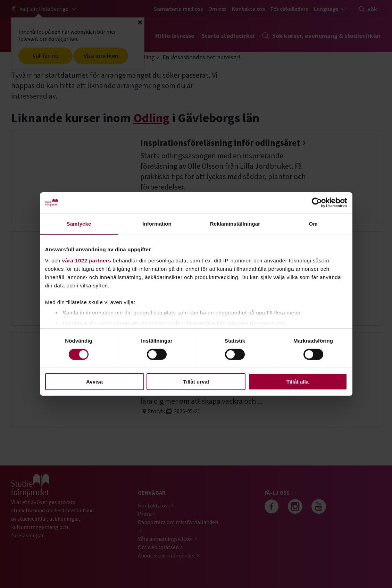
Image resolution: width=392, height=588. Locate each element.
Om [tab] (313, 224)
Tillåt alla (298, 382)
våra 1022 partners (87, 260)
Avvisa (94, 382)
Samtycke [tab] (79, 224)
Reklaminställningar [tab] (235, 224)
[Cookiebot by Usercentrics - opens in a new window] (317, 203)
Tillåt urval (196, 382)
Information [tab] (157, 224)
